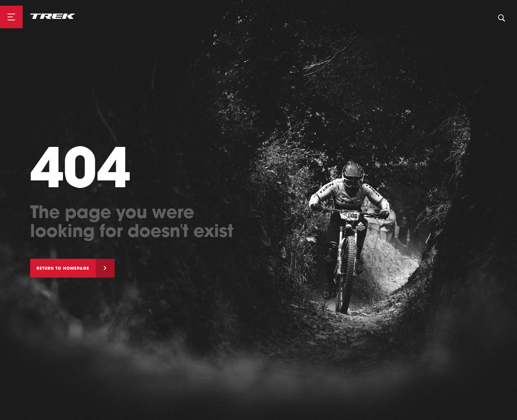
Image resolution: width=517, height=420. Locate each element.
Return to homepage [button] (63, 268)
